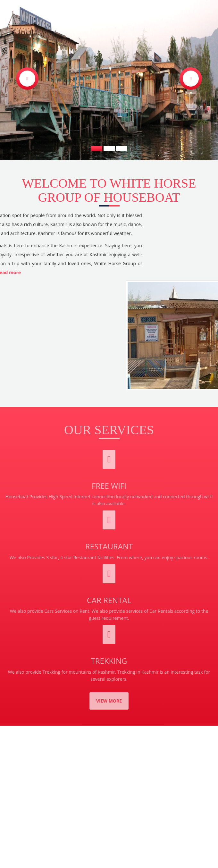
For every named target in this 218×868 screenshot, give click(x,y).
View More (109, 701)
